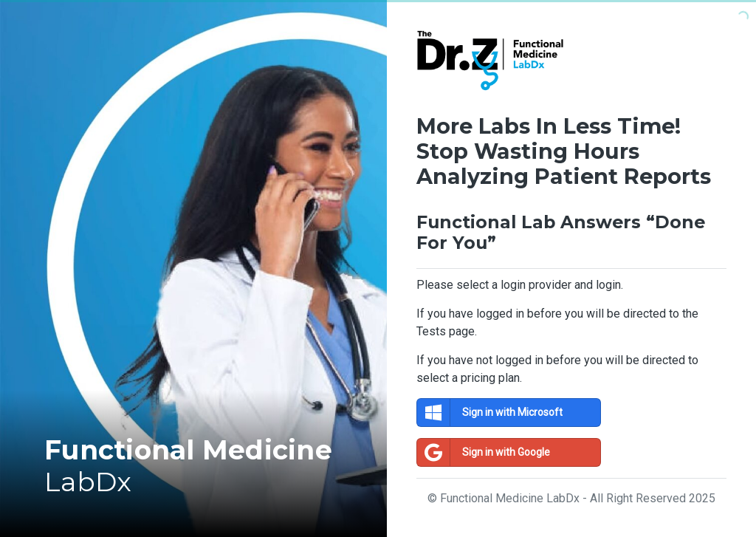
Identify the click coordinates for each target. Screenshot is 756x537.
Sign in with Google (484, 452)
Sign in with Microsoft (490, 413)
